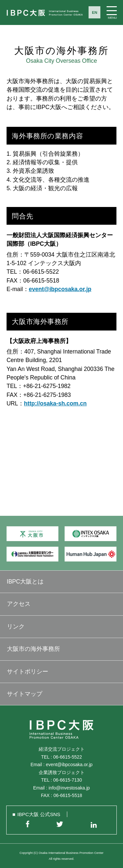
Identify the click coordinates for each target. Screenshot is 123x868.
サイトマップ (25, 694)
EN (94, 12)
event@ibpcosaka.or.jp (60, 289)
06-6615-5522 (67, 757)
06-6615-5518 (68, 795)
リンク (16, 627)
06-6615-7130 (67, 780)
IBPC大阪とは (25, 582)
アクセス (19, 604)
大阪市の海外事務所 (33, 649)
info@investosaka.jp (69, 788)
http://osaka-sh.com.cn (55, 403)
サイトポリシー (28, 672)
